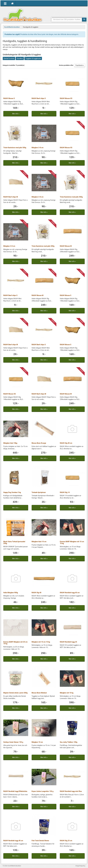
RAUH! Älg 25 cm (66, 841)
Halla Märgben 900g (11, 593)
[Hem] (12, 3)
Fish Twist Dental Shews (40, 841)
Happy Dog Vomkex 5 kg (12, 492)
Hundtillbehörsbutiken (23, 15)
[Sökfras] (67, 20)
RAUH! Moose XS (66, 98)
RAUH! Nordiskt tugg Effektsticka (15, 791)
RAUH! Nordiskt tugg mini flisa (71, 791)
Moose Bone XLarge (39, 443)
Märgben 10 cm (37, 742)
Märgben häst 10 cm (39, 542)
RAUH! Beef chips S (39, 98)
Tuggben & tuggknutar (33, 58)
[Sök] (84, 20)
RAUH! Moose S (9, 98)
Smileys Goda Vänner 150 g (13, 742)
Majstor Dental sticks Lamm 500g (15, 693)
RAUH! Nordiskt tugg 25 (68, 642)
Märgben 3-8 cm (38, 148)
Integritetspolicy (80, 866)
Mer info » (16, 114)
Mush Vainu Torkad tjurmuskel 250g (14, 542)
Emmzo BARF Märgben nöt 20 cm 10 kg (15, 643)
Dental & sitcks (9, 58)
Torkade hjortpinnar (39, 492)
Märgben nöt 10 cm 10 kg (41, 642)
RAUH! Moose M (66, 246)
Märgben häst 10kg (10, 443)
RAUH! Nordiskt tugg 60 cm (70, 593)
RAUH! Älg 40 (36, 593)
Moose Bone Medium (39, 693)
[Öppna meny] (5, 3)
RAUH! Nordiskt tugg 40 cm (13, 841)
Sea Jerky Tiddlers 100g (69, 742)
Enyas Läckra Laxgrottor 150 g (43, 791)
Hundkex (20, 58)
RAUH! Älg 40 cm (66, 443)
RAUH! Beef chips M (11, 197)
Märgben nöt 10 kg (67, 693)
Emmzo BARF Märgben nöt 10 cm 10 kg (72, 542)
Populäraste (80, 65)
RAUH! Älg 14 (65, 492)
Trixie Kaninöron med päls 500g (15, 148)
